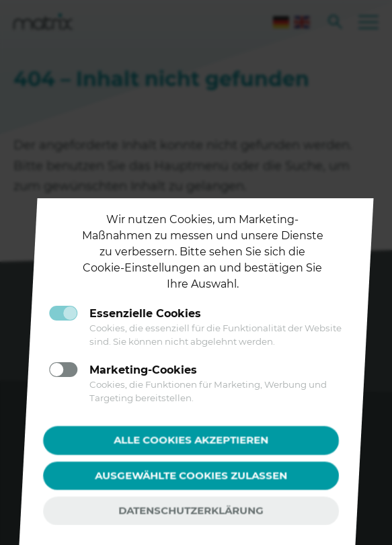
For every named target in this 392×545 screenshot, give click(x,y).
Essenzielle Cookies (145, 313)
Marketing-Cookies (143, 370)
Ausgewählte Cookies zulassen (191, 475)
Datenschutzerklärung (191, 510)
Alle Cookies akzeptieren (191, 440)
